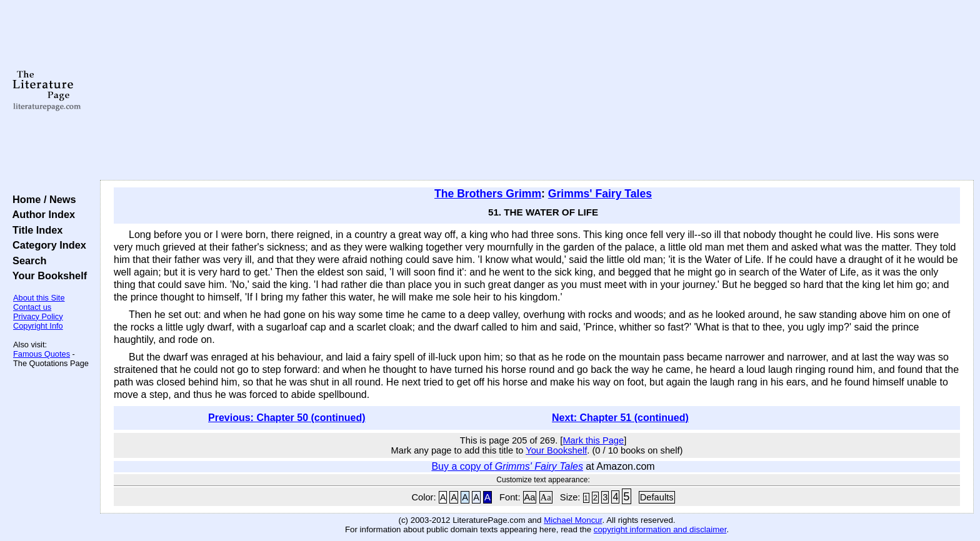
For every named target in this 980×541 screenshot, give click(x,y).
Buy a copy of (507, 466)
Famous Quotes (42, 354)
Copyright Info (38, 326)
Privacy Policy (38, 316)
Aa (530, 497)
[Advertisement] (537, 91)
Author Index (41, 214)
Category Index (47, 245)
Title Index (35, 230)
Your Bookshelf (47, 275)
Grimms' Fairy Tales (600, 194)
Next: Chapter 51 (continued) (620, 418)
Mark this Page (593, 440)
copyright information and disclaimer (660, 529)
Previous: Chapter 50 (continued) (287, 418)
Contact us (32, 307)
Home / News (42, 199)
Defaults (657, 497)
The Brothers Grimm (488, 194)
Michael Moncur (573, 520)
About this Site (39, 298)
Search (27, 261)
